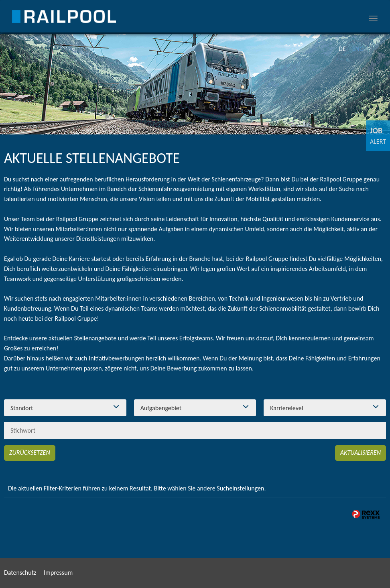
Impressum (58, 573)
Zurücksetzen (30, 453)
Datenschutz (20, 573)
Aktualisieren (361, 453)
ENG (358, 49)
